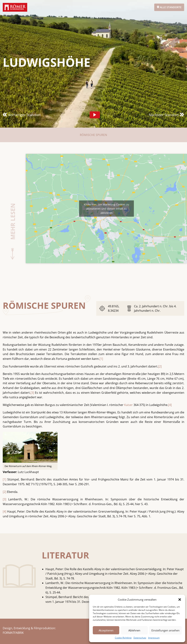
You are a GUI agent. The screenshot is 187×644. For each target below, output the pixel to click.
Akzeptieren (106, 630)
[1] (101, 359)
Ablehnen (134, 630)
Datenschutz (140, 638)
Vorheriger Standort (22, 115)
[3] (32, 393)
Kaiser (128, 405)
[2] (160, 366)
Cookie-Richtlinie (123, 638)
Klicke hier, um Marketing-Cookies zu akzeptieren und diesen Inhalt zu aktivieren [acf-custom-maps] (106, 209)
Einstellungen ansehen (165, 630)
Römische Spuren (93, 135)
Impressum (154, 638)
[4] (170, 405)
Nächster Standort (167, 115)
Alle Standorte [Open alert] (169, 7)
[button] (180, 600)
